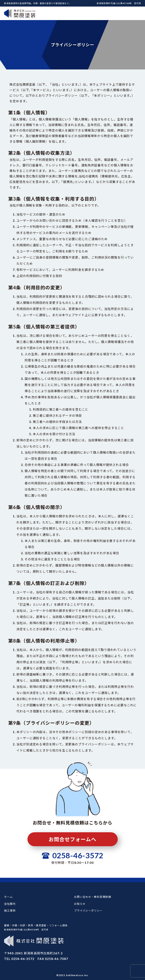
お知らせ (80, 904)
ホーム (8, 897)
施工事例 (10, 911)
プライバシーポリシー (88, 911)
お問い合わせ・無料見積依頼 (93, 897)
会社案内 (10, 904)
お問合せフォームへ (72, 839)
